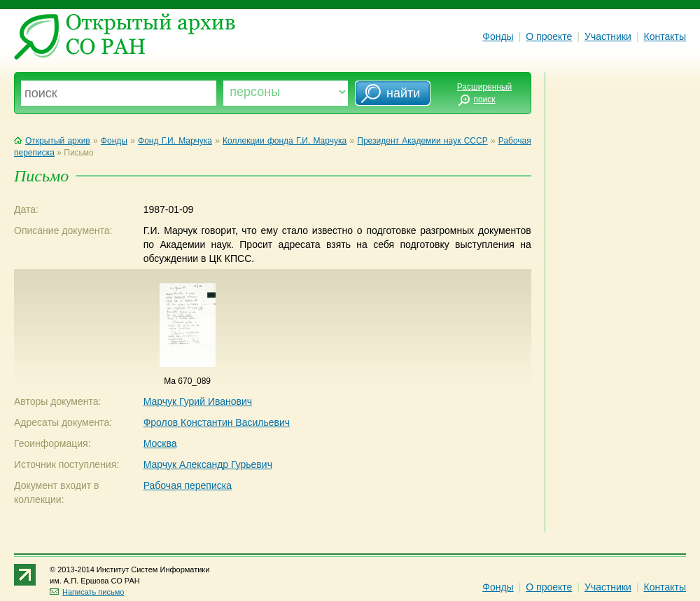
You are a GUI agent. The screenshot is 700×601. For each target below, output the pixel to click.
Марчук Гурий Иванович (198, 401)
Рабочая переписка (188, 485)
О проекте (549, 36)
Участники (608, 36)
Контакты (665, 36)
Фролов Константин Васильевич (217, 422)
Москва (160, 443)
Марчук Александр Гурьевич (208, 464)
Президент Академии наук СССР (422, 141)
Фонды (498, 36)
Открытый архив (52, 141)
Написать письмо (87, 592)
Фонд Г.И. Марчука (175, 141)
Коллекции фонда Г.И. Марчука (285, 141)
